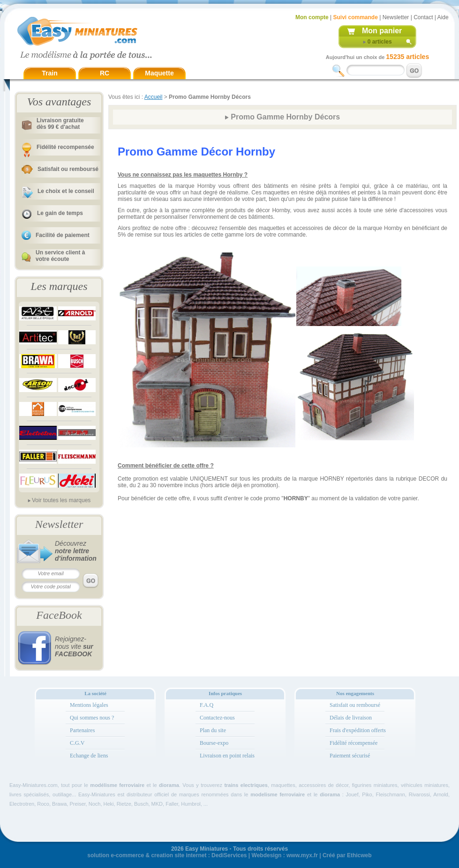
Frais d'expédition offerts (358, 730)
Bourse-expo (214, 743)
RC (105, 73)
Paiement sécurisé (350, 756)
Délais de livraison (351, 718)
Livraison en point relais (227, 756)
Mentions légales (89, 705)
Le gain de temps (60, 213)
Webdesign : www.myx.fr (285, 855)
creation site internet (179, 855)
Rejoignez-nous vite (74, 646)
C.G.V (77, 743)
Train (49, 73)
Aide (443, 17)
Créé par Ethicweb (347, 855)
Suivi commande (355, 17)
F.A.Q (207, 705)
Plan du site (213, 730)
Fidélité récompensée (354, 743)
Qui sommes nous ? (92, 718)
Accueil (154, 97)
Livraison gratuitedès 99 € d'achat (60, 124)
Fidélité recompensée (65, 147)
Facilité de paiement (63, 235)
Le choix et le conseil (66, 191)
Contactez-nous (217, 718)
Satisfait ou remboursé (68, 169)
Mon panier (382, 31)
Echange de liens (89, 756)
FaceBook (59, 615)
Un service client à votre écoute (60, 256)
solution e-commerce (116, 855)
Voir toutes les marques (61, 500)
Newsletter (396, 17)
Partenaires (82, 730)
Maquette (159, 73)
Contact (423, 17)
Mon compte (312, 17)
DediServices (229, 855)
